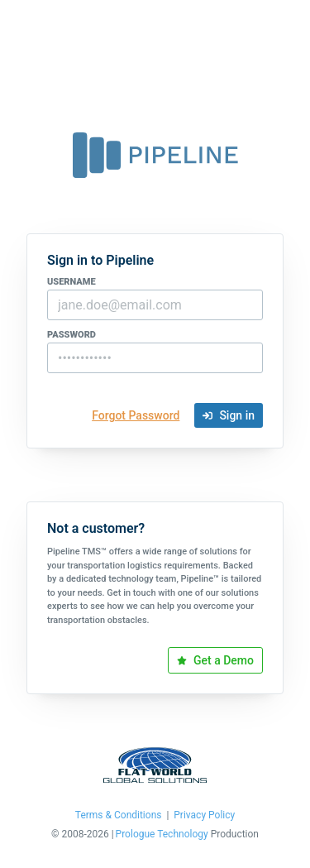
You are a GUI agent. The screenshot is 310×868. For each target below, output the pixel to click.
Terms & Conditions (119, 815)
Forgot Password (136, 415)
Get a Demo (215, 660)
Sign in (229, 415)
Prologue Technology (162, 834)
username (72, 282)
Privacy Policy (204, 815)
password (72, 335)
